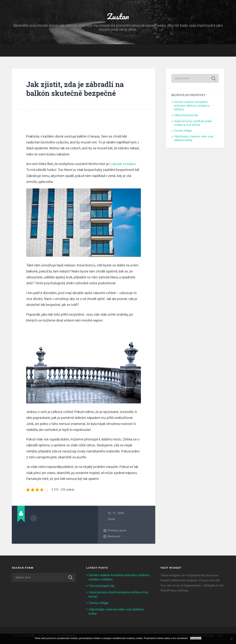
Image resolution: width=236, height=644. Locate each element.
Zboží (111, 520)
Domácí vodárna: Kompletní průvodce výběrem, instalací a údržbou (192, 107)
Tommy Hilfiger (183, 132)
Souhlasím (196, 638)
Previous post (117, 532)
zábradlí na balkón (124, 165)
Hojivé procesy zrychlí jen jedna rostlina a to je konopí (193, 124)
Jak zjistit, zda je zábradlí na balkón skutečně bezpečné (77, 90)
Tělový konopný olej (186, 116)
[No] (231, 639)
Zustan (118, 17)
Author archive (34, 519)
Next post (114, 537)
